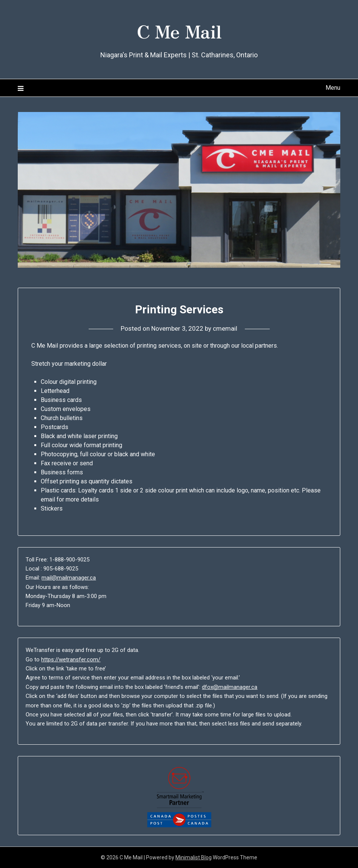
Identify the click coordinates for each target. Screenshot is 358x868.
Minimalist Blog (194, 857)
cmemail (225, 328)
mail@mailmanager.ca (69, 578)
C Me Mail (179, 31)
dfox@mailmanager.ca (230, 687)
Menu (333, 88)
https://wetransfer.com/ (71, 659)
